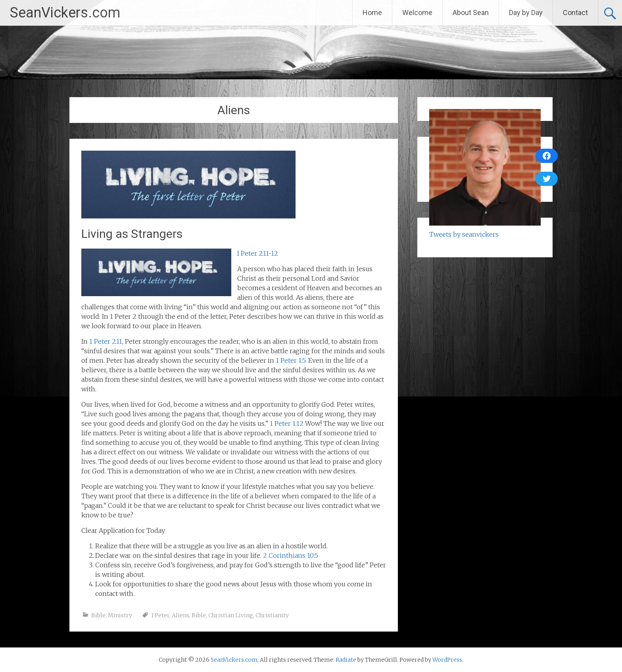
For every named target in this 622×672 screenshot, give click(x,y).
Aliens (180, 615)
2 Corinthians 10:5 (291, 555)
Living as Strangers (132, 234)
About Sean (471, 12)
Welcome (417, 12)
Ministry (120, 615)
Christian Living (231, 615)
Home (372, 12)
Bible (98, 615)
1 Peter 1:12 (287, 423)
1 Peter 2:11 (106, 341)
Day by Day (526, 12)
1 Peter (160, 615)
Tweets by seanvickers (464, 234)
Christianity (272, 615)
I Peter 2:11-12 (258, 253)
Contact (575, 12)
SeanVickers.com (65, 13)
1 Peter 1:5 (291, 360)
